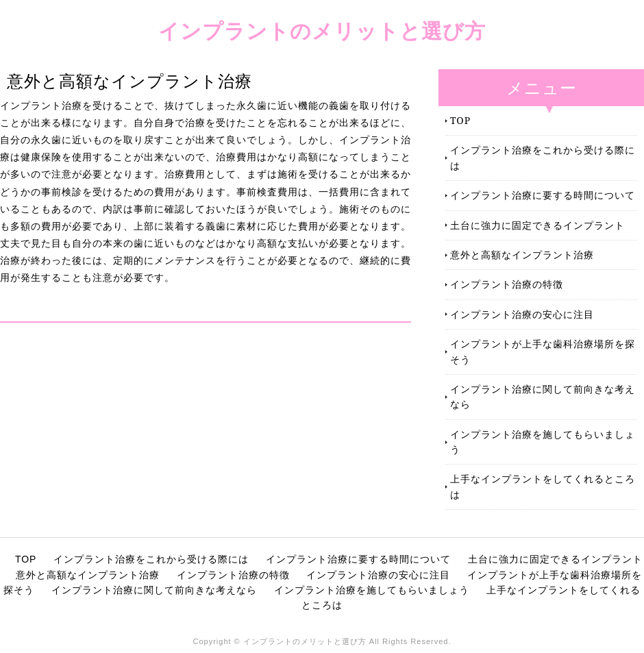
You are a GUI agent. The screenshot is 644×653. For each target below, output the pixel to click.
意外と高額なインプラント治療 (522, 255)
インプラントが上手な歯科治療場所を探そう (543, 351)
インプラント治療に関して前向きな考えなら (543, 396)
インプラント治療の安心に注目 (522, 314)
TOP (460, 120)
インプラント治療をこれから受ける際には (543, 157)
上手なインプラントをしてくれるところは (543, 486)
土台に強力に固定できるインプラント (537, 225)
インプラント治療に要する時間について (543, 195)
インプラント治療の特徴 (507, 284)
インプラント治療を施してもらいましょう (543, 442)
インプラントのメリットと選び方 (322, 30)
